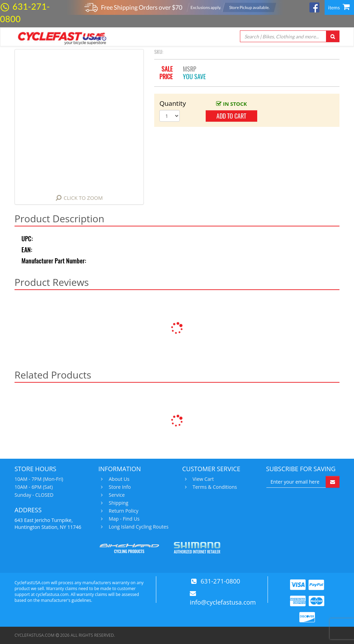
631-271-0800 (220, 581)
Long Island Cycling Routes (138, 527)
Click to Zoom (83, 198)
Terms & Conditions (214, 487)
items (339, 7)
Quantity (170, 103)
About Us (118, 479)
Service (116, 495)
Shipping (118, 503)
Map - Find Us (123, 519)
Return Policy (123, 511)
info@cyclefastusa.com (223, 602)
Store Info (119, 487)
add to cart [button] (231, 116)
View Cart (202, 479)
